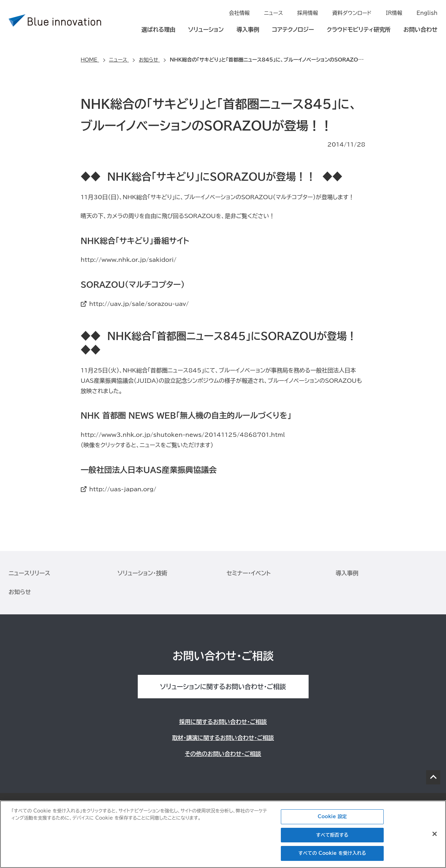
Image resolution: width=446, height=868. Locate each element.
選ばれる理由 (158, 29)
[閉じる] (435, 834)
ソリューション (206, 29)
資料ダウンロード (354, 13)
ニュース (277, 13)
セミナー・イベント (249, 573)
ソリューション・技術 (142, 573)
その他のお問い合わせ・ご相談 (223, 754)
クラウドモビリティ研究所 (359, 29)
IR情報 (395, 13)
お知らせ (20, 592)
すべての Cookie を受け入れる (332, 853)
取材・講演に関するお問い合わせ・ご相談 (223, 738)
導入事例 (248, 29)
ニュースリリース (29, 573)
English (427, 13)
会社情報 (244, 13)
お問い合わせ (420, 29)
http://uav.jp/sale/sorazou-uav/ (139, 304)
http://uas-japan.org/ (123, 489)
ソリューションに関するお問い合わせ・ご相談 (223, 687)
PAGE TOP (433, 777)
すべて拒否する (332, 835)
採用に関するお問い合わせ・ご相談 (223, 722)
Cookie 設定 (332, 817)
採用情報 (311, 13)
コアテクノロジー (293, 29)
